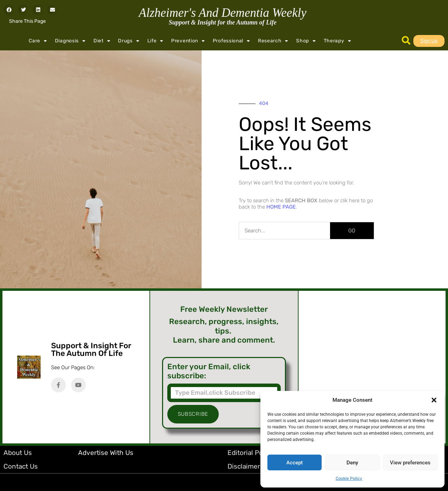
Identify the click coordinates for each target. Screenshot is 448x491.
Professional (232, 41)
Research (273, 41)
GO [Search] (352, 231)
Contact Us (21, 466)
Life (156, 41)
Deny (352, 463)
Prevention (188, 41)
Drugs (129, 41)
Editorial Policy (250, 453)
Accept (295, 463)
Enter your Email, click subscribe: (209, 371)
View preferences (410, 463)
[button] (434, 400)
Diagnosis (70, 41)
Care (38, 41)
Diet (102, 41)
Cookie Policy (349, 478)
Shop (306, 41)
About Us (18, 453)
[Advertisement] (372, 367)
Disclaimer (244, 466)
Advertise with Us (106, 453)
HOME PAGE (281, 207)
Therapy (338, 41)
